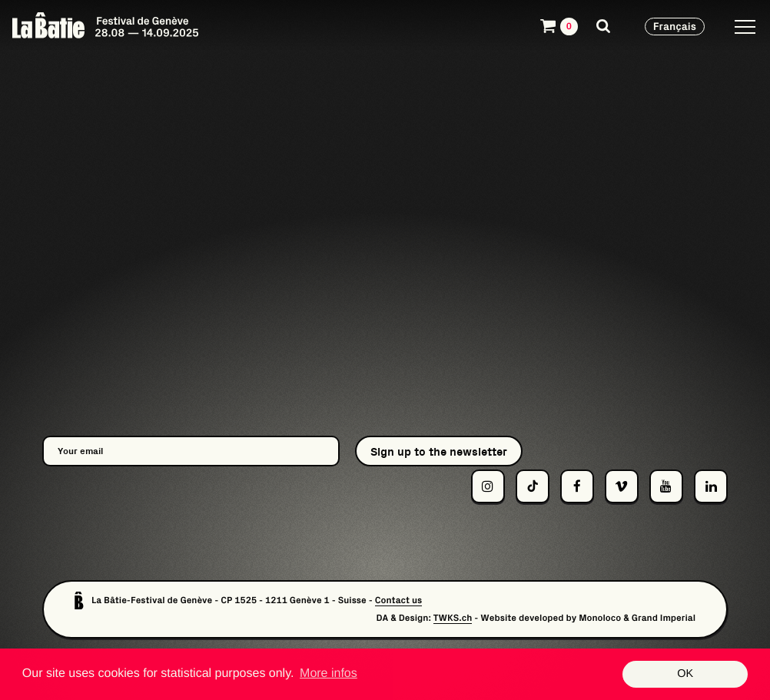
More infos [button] (329, 673)
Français (675, 26)
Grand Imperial (664, 618)
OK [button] (685, 674)
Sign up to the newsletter (439, 451)
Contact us (399, 600)
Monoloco (600, 618)
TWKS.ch (453, 618)
